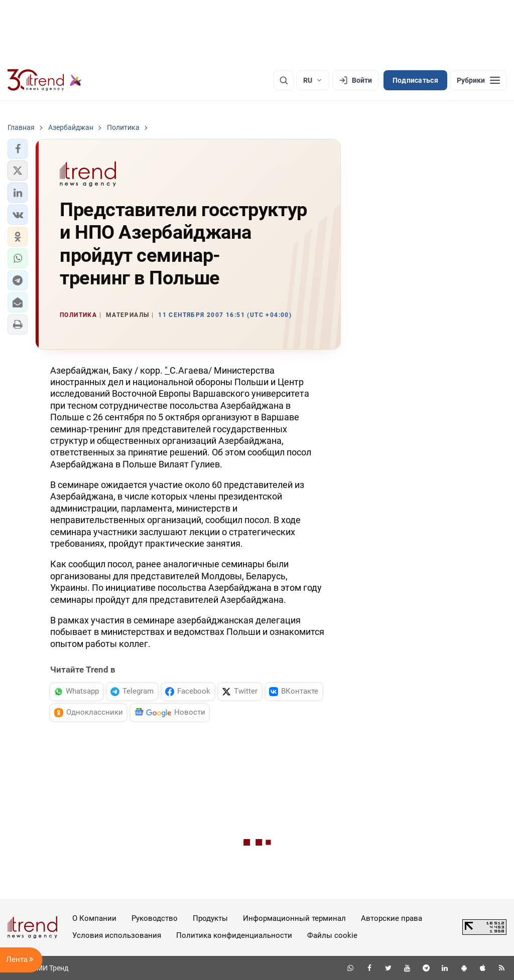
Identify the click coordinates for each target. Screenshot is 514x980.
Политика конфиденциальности (234, 935)
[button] (18, 149)
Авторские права (392, 918)
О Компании (94, 918)
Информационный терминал (294, 918)
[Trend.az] (45, 80)
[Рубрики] (478, 80)
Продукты (210, 918)
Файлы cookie (332, 935)
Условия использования (117, 935)
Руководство (155, 918)
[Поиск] (284, 80)
